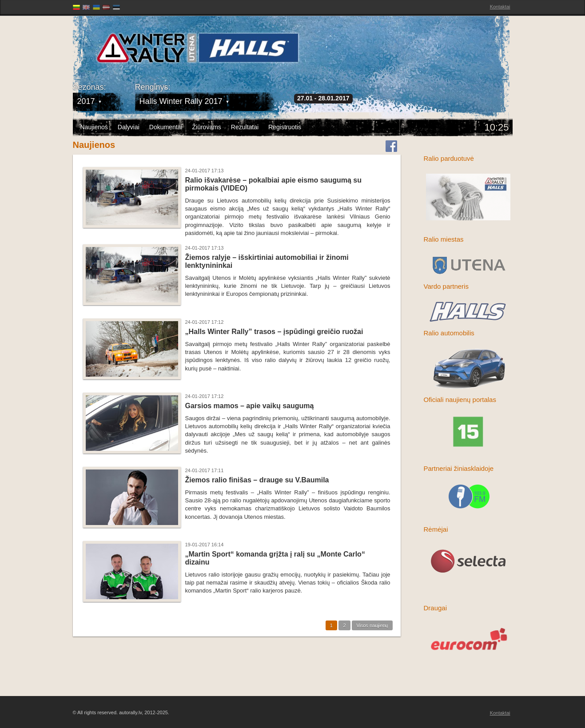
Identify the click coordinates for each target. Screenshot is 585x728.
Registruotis (285, 127)
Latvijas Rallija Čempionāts (124, 45)
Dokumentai (166, 127)
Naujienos (94, 127)
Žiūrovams (206, 127)
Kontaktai (500, 7)
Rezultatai (245, 127)
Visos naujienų (372, 625)
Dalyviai (129, 127)
